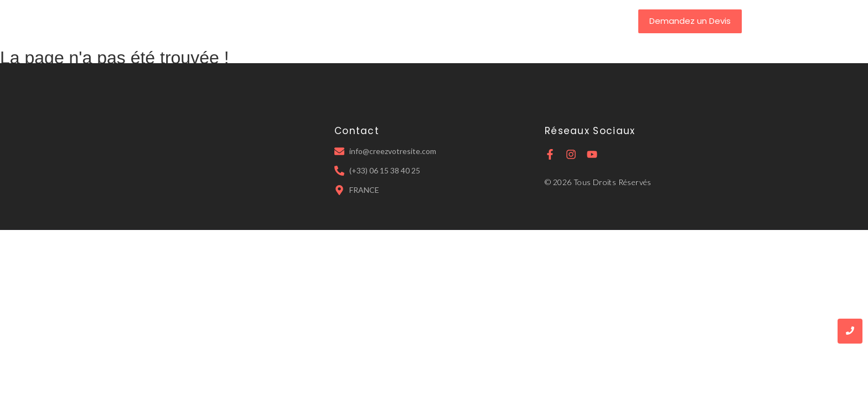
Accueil (312, 21)
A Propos (364, 21)
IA (500, 21)
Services (418, 21)
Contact (540, 21)
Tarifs (466, 21)
